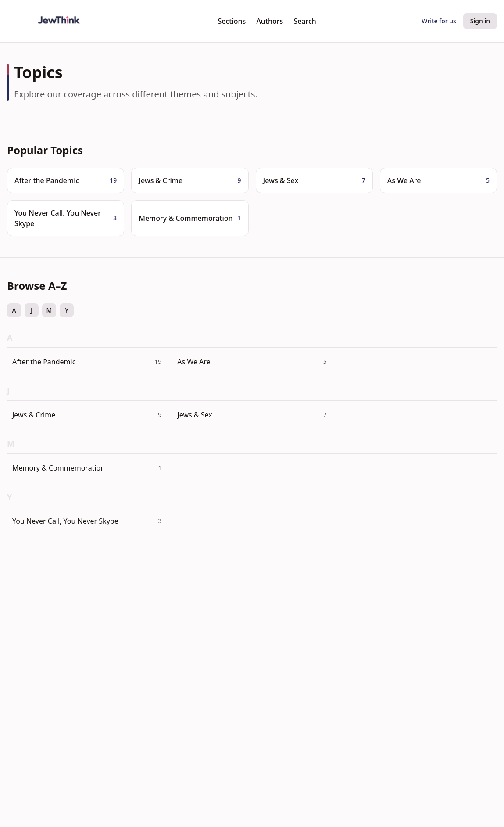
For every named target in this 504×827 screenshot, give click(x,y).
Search (305, 21)
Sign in (480, 21)
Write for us (439, 21)
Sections (232, 21)
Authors (270, 21)
